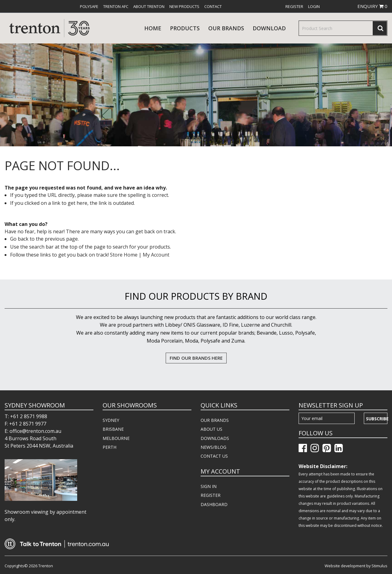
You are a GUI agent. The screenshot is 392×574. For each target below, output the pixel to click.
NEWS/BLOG (213, 447)
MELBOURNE (116, 438)
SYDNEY (111, 420)
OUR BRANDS (215, 420)
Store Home (124, 255)
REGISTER (211, 495)
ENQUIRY (372, 6)
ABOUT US (211, 429)
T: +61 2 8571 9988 (26, 416)
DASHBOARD (214, 504)
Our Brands (226, 28)
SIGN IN (209, 486)
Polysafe (89, 6)
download (269, 28)
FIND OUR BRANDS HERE (196, 358)
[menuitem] (89, 6)
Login (314, 6)
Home (153, 28)
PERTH (109, 447)
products (185, 28)
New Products (184, 6)
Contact (213, 6)
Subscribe (377, 419)
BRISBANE (113, 429)
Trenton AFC (116, 6)
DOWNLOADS (215, 438)
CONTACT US (214, 456)
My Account (156, 255)
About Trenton (149, 6)
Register (294, 6)
